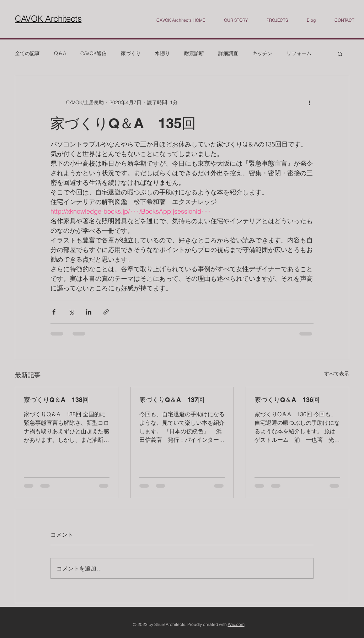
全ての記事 (27, 53)
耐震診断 (194, 53)
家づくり (131, 53)
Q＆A (60, 53)
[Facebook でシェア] (54, 312)
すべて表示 (337, 374)
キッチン (262, 53)
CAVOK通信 (93, 53)
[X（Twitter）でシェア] (71, 312)
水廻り (162, 53)
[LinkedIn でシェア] (89, 312)
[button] (340, 54)
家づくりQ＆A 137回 (172, 400)
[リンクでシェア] (106, 312)
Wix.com (236, 624)
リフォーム (299, 53)
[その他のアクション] (309, 102)
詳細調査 (228, 53)
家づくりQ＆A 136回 (287, 400)
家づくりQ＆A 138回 (56, 400)
